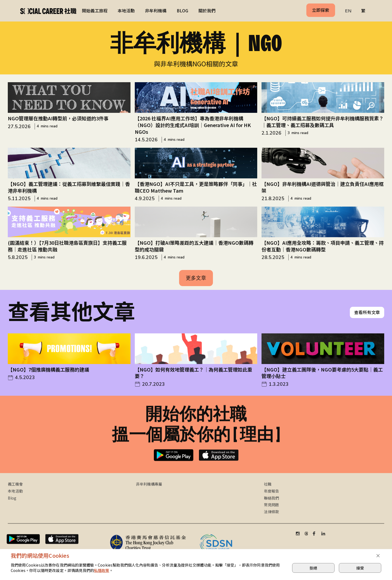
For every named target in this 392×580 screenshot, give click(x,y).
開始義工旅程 (95, 11)
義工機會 (15, 489)
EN (348, 11)
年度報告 (271, 496)
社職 (268, 489)
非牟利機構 (156, 11)
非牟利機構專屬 (149, 489)
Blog (12, 503)
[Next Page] (196, 278)
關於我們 (207, 11)
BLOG (182, 11)
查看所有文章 (367, 318)
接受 (360, 568)
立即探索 (321, 10)
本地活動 (126, 11)
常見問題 (271, 510)
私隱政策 (102, 570)
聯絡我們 (271, 503)
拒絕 (313, 568)
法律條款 (271, 517)
